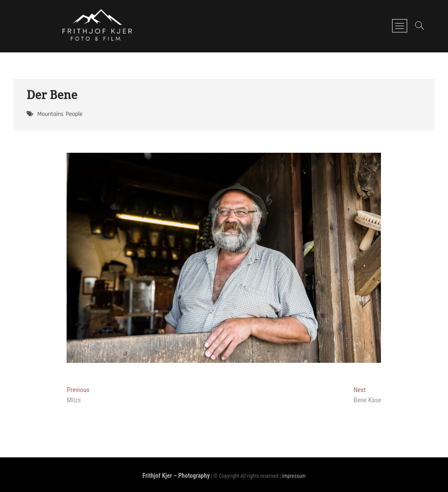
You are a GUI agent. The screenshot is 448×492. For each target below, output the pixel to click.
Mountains (50, 114)
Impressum (294, 476)
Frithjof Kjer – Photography (176, 476)
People (74, 114)
